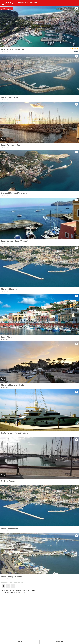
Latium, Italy (5, 51)
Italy (33, 590)
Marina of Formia (9, 289)
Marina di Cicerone (10, 529)
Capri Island (9, 592)
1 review (75, 51)
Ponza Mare (6, 337)
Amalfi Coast (15, 592)
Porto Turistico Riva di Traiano (15, 433)
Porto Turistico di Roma (12, 145)
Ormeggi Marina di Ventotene (14, 193)
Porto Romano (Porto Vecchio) (15, 241)
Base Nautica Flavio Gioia (12, 49)
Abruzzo (20, 592)
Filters (20, 642)
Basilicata (3, 592)
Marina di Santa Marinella (13, 385)
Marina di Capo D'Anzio (12, 577)
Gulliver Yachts (8, 481)
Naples (24, 592)
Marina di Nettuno (9, 97)
